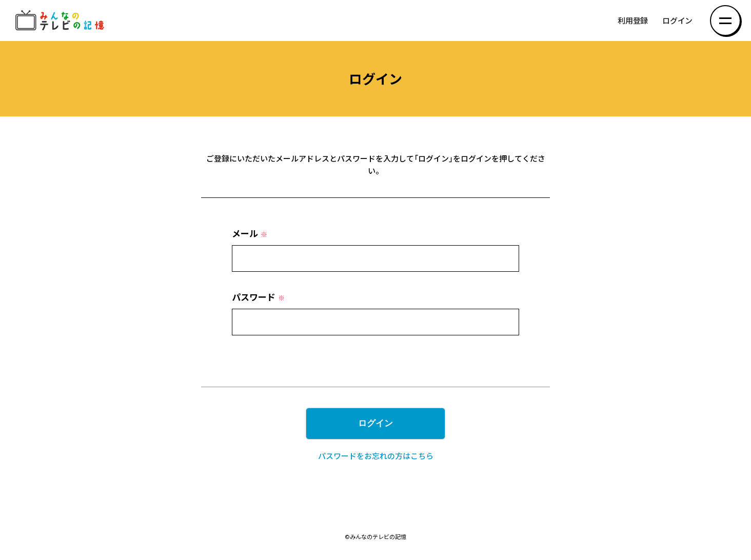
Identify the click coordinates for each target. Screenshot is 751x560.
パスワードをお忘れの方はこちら (376, 456)
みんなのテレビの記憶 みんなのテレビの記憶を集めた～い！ (62, 21)
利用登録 (633, 21)
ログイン (677, 21)
